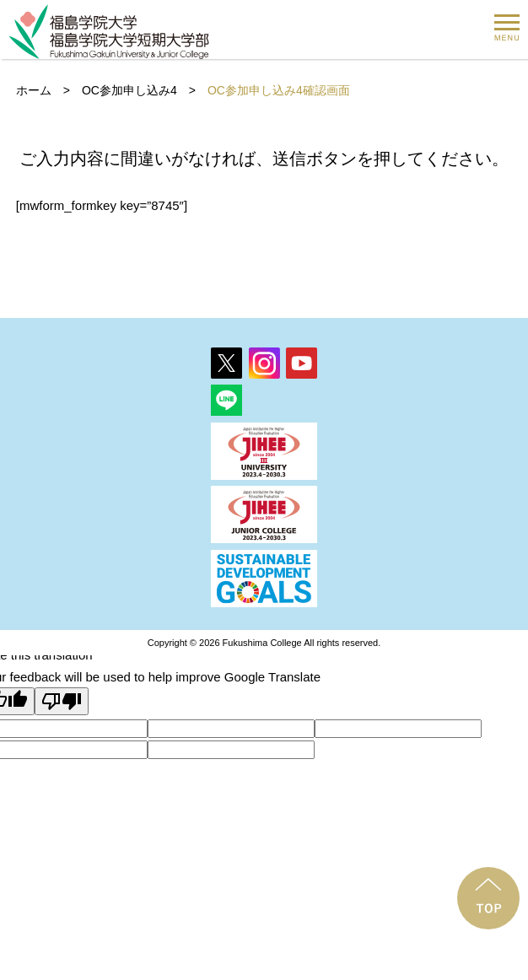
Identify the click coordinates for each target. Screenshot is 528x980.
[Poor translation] (62, 701)
